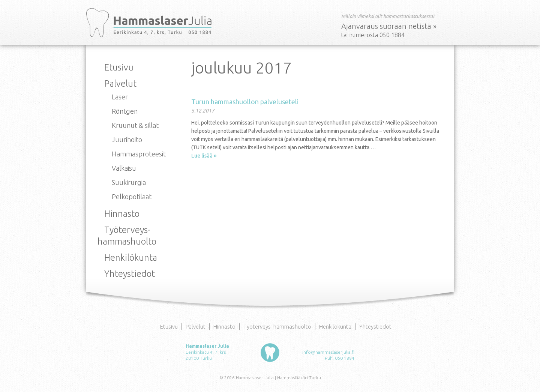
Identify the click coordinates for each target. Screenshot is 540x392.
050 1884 (345, 358)
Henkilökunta (131, 258)
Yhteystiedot (130, 274)
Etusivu (119, 67)
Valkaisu (124, 168)
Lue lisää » (204, 156)
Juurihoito (127, 140)
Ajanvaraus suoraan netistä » (389, 26)
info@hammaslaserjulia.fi (328, 352)
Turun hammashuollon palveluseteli (245, 102)
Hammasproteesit (139, 154)
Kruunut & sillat (135, 125)
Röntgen (125, 111)
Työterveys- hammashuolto (277, 327)
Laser (120, 97)
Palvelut (120, 83)
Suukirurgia (129, 182)
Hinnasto (122, 214)
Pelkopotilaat (132, 197)
